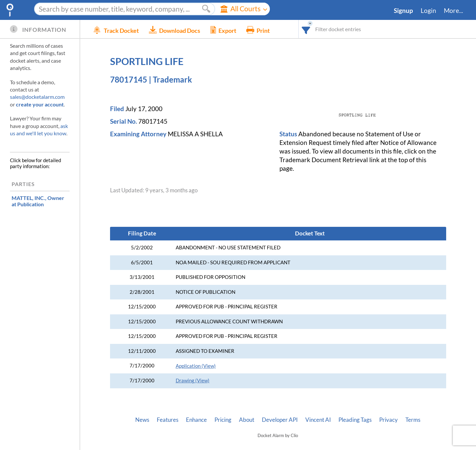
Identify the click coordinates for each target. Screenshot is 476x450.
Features (168, 420)
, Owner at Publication (38, 201)
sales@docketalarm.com (37, 97)
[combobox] (306, 29)
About (247, 420)
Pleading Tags (355, 420)
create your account (40, 104)
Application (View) (196, 366)
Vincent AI (318, 420)
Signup (403, 11)
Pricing (223, 420)
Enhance (196, 420)
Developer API (280, 420)
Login (428, 11)
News (142, 420)
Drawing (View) (193, 381)
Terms (413, 420)
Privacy (388, 420)
